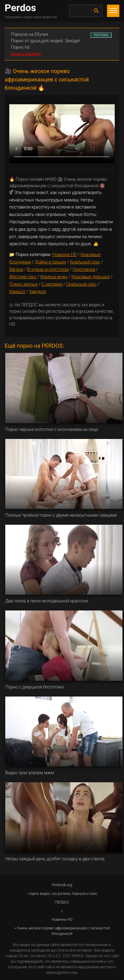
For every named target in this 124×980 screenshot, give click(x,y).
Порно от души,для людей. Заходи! (45, 41)
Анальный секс (85, 262)
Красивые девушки (91, 277)
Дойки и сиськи (51, 262)
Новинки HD (64, 254)
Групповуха (84, 269)
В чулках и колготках (48, 269)
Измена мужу (54, 277)
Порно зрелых (24, 284)
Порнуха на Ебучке (30, 34)
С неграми (52, 284)
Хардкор (38, 292)
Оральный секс (81, 284)
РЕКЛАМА (101, 35)
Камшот (17, 292)
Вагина (16, 269)
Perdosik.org (62, 885)
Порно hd (20, 47)
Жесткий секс (23, 277)
